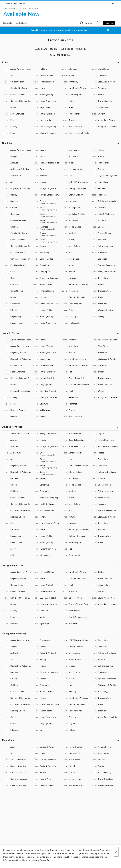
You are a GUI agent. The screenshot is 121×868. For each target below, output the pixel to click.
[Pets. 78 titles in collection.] (75, 549)
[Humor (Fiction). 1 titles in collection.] (46, 317)
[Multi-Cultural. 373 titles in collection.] (75, 504)
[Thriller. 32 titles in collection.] (104, 372)
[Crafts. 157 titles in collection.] (17, 523)
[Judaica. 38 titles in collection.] (75, 163)
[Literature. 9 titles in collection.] (46, 611)
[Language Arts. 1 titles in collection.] (46, 385)
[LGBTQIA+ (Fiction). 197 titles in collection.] (46, 391)
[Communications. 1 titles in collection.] (17, 253)
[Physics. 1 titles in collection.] (75, 724)
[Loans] (98, 24)
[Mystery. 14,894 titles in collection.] (75, 76)
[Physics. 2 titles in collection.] (104, 434)
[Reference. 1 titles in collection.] (75, 398)
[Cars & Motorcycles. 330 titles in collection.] (17, 779)
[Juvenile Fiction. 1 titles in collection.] (75, 434)
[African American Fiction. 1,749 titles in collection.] (17, 69)
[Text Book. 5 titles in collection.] (104, 530)
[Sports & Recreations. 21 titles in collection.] (104, 679)
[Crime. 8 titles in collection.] (17, 724)
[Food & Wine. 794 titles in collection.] (46, 779)
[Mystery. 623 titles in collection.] (46, 617)
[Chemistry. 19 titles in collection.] (17, 214)
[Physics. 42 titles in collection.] (104, 150)
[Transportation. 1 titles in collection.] (104, 378)
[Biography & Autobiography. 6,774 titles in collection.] (17, 189)
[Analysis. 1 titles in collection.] (17, 440)
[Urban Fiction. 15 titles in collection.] (104, 585)
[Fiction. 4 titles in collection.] (17, 617)
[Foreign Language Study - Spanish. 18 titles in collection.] (46, 240)
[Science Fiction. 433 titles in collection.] (75, 417)
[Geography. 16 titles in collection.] (46, 272)
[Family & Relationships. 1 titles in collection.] (17, 391)
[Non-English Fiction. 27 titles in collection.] (75, 359)
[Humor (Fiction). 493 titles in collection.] (46, 585)
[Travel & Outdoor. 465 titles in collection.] (104, 779)
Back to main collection (15, 4)
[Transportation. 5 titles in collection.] (104, 698)
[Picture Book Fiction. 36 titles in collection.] (75, 579)
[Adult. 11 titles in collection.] (17, 747)
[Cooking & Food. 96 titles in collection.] (17, 517)
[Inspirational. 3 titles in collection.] (46, 359)
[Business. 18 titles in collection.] (17, 479)
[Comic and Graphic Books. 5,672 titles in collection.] (17, 101)
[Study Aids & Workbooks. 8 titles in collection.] (104, 685)
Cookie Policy (46, 860)
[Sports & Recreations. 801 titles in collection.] (104, 265)
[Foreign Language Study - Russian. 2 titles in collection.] (46, 233)
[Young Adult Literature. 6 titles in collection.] (104, 127)
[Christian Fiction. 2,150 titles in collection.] (17, 82)
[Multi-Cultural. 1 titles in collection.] (46, 410)
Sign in (109, 23)
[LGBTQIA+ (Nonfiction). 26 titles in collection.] (75, 466)
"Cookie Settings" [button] (40, 857)
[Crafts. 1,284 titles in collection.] (17, 272)
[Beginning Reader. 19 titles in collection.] (17, 579)
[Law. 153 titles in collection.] (75, 176)
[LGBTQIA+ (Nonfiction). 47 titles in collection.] (75, 640)
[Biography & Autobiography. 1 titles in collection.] (17, 359)
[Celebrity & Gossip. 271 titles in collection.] (17, 786)
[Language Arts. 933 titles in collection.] (75, 169)
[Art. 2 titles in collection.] (17, 76)
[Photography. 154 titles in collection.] (75, 323)
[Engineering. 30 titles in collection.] (17, 317)
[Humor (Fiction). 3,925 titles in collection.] (46, 95)
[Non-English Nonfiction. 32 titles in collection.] (75, 530)
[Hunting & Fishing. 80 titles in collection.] (75, 753)
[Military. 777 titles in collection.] (75, 240)
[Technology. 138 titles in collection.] (104, 523)
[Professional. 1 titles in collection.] (75, 114)
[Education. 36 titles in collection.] (17, 530)
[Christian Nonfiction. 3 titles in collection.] (17, 88)
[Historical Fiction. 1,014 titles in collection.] (17, 410)
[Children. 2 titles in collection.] (17, 685)
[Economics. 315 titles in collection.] (17, 304)
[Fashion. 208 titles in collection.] (46, 773)
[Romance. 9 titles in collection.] (75, 404)
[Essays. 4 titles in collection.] (17, 120)
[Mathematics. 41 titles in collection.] (75, 479)
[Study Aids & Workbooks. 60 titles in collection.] (104, 517)
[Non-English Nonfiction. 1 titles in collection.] (75, 366)
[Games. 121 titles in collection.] (46, 246)
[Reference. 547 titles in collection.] (104, 466)
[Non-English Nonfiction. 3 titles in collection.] (75, 698)
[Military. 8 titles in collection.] (75, 498)
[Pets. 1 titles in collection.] (75, 101)
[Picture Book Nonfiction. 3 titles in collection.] (75, 385)
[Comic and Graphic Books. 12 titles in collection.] (17, 698)
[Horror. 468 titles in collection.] (46, 579)
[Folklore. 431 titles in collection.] (17, 624)
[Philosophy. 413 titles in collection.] (75, 317)
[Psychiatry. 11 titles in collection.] (104, 169)
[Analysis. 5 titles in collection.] (17, 157)
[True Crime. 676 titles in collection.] (104, 304)
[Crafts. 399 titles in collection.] (46, 753)
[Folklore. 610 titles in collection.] (17, 404)
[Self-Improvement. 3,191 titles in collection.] (104, 246)
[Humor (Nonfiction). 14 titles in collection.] (46, 717)
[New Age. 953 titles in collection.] (75, 278)
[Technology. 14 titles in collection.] (104, 692)
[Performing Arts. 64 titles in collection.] (75, 543)
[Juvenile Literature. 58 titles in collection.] (46, 592)
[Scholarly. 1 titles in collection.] (104, 221)
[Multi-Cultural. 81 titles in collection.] (75, 672)
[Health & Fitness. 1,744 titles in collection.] (46, 285)
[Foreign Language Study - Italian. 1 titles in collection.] (46, 466)
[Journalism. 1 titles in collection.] (75, 157)
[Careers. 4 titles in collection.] (17, 679)
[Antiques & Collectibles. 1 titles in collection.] (17, 169)
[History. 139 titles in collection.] (46, 698)
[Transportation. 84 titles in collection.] (104, 291)
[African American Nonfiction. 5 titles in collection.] (17, 434)
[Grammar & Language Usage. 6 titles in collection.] (46, 498)
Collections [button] (23, 23)
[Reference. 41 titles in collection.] (104, 647)
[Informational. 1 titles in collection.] (46, 555)
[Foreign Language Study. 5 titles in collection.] (46, 672)
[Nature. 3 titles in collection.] (75, 353)
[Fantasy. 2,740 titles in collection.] (17, 398)
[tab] (41, 49)
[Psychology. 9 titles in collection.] (104, 640)
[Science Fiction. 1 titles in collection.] (104, 233)
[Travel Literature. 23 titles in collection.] (104, 579)
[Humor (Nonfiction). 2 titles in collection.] (46, 353)
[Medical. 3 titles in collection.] (75, 491)
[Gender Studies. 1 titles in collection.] (46, 76)
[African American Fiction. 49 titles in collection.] (17, 572)
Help (113, 4)
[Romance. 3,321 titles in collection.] (75, 592)
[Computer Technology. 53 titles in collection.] (17, 511)
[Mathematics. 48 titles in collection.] (75, 221)
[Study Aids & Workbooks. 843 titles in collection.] (104, 272)
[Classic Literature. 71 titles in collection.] (17, 592)
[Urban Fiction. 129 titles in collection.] (104, 108)
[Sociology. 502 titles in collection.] (104, 504)
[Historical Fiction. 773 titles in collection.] (46, 572)
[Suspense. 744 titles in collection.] (75, 624)
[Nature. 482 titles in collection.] (75, 517)
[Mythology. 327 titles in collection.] (46, 624)
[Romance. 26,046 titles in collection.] (75, 120)
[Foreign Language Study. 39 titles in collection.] (46, 447)
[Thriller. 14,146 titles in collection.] (104, 95)
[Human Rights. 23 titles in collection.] (46, 711)
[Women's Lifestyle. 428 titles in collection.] (104, 786)
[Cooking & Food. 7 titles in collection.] (17, 711)
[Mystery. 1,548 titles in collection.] (75, 340)
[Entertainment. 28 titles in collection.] (17, 323)
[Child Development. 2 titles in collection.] (17, 221)
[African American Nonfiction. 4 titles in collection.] (17, 640)
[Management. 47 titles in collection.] (75, 208)
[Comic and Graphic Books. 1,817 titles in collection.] (17, 378)
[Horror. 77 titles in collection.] (46, 340)
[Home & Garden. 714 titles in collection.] (75, 747)
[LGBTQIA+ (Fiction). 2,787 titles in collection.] (46, 127)
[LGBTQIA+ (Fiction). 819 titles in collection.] (46, 598)
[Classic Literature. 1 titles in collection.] (17, 240)
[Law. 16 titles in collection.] (46, 730)
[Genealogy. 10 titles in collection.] (46, 265)
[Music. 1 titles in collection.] (46, 417)
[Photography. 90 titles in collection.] (104, 753)
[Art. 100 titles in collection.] (17, 459)
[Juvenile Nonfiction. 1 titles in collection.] (46, 378)
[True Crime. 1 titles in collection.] (104, 711)
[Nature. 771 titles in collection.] (75, 272)
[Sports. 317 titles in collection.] (104, 766)
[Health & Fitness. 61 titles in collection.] (46, 692)
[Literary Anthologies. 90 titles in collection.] (46, 133)
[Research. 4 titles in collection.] (104, 208)
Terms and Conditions (50, 850)
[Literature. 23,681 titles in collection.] (75, 69)
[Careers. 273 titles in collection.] (17, 208)
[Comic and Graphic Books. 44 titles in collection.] (17, 504)
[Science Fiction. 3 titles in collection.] (104, 485)
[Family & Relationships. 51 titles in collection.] (46, 434)
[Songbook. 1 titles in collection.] (104, 259)
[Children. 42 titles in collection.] (17, 491)
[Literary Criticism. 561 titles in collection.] (75, 195)
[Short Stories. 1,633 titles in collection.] (104, 69)
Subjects (8, 23)
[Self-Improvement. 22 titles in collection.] (104, 666)
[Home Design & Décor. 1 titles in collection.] (46, 705)
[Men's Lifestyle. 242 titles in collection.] (75, 779)
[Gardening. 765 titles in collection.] (46, 253)
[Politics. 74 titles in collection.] (104, 453)
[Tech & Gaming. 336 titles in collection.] (104, 773)
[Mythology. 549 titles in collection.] (75, 82)
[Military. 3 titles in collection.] (75, 666)
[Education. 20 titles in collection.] (17, 730)
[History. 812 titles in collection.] (46, 517)
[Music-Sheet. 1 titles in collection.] (75, 259)
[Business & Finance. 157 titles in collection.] (17, 773)
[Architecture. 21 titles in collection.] (17, 453)
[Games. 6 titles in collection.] (46, 679)
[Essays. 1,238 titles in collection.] (46, 150)
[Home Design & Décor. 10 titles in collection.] (46, 523)
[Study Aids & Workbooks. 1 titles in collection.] (104, 82)
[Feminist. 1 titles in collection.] (46, 176)
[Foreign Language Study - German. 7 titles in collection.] (46, 214)
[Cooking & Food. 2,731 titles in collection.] (17, 265)
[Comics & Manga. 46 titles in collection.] (46, 747)
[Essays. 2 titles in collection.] (46, 647)
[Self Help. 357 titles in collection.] (104, 240)
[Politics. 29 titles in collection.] (75, 730)
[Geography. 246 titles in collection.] (46, 491)
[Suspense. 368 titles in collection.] (104, 366)
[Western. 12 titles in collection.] (104, 592)
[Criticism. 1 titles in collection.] (17, 285)
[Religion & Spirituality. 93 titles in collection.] (104, 472)
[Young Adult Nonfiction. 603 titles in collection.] (104, 717)
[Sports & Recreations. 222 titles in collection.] (104, 511)
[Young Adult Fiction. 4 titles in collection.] (104, 120)
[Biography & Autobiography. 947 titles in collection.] (17, 472)
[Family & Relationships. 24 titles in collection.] (46, 653)
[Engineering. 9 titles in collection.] (17, 536)
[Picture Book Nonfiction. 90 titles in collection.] (104, 447)
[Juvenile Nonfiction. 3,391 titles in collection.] (75, 447)
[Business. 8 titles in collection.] (17, 672)
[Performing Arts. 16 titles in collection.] (75, 711)
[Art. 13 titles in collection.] (17, 660)
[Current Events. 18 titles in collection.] (17, 291)
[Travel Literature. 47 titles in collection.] (104, 385)
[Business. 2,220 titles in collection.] (17, 201)
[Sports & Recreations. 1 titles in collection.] (75, 617)
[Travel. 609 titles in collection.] (104, 297)
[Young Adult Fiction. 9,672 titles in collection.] (104, 598)
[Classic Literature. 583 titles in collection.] (17, 372)
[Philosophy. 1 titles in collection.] (75, 717)
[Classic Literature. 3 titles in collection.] (17, 498)
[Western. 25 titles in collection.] (104, 391)
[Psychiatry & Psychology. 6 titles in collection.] (104, 176)
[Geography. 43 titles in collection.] (46, 685)
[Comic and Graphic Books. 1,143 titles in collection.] (17, 598)
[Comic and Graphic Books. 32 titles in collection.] (17, 246)
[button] (86, 24)
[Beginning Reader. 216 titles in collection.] (17, 353)
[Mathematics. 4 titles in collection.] (75, 653)
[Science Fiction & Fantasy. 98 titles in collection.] (104, 340)
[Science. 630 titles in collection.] (104, 479)
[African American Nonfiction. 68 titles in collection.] (17, 150)
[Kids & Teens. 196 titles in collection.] (75, 760)
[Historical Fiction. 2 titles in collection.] (46, 291)
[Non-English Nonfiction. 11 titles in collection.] (75, 285)
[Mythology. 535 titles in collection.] (75, 346)
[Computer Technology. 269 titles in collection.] (17, 259)
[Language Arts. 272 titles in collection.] (75, 453)
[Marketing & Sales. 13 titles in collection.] (75, 214)
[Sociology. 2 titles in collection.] (104, 353)
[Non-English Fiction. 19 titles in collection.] (75, 572)
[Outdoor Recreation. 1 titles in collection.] (75, 297)
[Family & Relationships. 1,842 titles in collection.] (46, 163)
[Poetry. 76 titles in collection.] (75, 585)
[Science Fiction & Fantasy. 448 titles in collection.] (75, 604)
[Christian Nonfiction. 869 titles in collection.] (17, 233)
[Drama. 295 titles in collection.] (17, 108)
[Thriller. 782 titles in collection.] (104, 572)
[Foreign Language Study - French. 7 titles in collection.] (46, 208)
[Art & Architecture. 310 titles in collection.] (17, 760)
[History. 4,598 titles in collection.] (46, 297)
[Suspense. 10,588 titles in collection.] (104, 88)
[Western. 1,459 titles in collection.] (104, 114)
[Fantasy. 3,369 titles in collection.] (17, 611)
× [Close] (116, 852)
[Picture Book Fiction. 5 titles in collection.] (104, 440)
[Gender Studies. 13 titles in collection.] (46, 259)
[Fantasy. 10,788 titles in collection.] (17, 127)
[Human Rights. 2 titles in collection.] (46, 310)
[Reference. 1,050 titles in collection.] (104, 195)
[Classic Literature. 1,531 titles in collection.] (17, 95)
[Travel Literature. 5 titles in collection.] (104, 101)
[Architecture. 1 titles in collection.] (17, 653)
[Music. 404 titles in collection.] (75, 253)
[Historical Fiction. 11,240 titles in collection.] (46, 82)
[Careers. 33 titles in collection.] (17, 485)
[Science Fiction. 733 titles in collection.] (75, 598)
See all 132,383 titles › (61, 55)
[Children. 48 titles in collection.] (17, 227)
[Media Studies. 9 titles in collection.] (75, 485)
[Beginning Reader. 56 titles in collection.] (17, 466)
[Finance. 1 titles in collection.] (46, 440)
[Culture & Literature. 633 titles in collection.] (46, 760)
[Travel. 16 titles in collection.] (104, 543)
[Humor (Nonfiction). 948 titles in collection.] (46, 323)
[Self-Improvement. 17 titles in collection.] (104, 491)
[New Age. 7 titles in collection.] (75, 692)
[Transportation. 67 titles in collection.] (104, 536)
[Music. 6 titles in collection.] (75, 679)
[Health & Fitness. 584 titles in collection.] (46, 786)
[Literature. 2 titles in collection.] (75, 201)
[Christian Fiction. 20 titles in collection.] (17, 585)
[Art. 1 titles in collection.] (17, 753)
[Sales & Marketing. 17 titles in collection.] (104, 214)
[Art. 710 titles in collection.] (17, 182)
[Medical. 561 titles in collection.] (75, 233)
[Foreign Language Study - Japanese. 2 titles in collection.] (46, 227)
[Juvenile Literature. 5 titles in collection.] (46, 114)
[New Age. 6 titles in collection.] (75, 523)
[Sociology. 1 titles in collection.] (104, 76)
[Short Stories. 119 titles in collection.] (104, 346)
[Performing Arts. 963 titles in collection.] (75, 304)
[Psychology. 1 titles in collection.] (104, 459)
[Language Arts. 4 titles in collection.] (46, 120)
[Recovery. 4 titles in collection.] (104, 189)
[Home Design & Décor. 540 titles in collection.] (46, 304)
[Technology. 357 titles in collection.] (104, 278)
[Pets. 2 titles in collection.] (75, 372)
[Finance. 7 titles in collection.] (46, 666)
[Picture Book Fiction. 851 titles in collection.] (75, 378)
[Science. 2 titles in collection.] (75, 410)
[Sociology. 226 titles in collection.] (104, 672)
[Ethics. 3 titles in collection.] (17, 555)
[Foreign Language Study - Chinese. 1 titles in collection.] (46, 201)
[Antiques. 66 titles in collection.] (17, 163)
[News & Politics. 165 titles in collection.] (104, 747)
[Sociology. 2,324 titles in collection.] (104, 253)
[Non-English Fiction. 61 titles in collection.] (75, 88)
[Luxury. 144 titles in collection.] (75, 773)
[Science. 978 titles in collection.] (104, 227)
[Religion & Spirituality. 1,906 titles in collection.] (104, 201)
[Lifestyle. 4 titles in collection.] (75, 766)
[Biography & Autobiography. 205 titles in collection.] (17, 666)
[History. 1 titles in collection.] (17, 417)
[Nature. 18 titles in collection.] (75, 685)
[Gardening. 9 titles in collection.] (46, 485)
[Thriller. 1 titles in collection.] (104, 285)
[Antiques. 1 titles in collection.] (17, 447)
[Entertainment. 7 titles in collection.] (46, 640)
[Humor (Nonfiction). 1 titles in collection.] (46, 101)
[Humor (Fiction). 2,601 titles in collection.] (46, 346)
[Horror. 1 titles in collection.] (46, 530)
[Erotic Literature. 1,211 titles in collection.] (17, 114)
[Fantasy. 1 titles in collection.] (46, 169)
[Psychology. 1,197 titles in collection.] (104, 182)
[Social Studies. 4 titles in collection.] (104, 498)
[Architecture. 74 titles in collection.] (17, 176)
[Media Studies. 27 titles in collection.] (75, 227)
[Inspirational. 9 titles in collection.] (46, 108)
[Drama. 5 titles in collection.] (17, 297)
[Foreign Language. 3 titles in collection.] (46, 189)
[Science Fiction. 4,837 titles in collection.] (75, 127)
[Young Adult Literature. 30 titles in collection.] (104, 398)
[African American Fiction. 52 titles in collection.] (17, 340)
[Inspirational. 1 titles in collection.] (75, 150)
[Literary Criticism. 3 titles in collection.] (75, 472)
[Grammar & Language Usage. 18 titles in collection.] (46, 278)
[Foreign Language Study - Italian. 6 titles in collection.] (46, 221)
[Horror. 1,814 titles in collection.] (46, 88)
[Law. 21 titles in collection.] (75, 459)
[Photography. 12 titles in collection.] (75, 555)
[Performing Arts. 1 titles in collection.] (75, 95)
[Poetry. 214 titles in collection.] (75, 391)
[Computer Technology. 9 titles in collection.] (17, 705)
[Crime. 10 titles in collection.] (17, 278)
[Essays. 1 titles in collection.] (17, 549)
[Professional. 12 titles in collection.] (104, 163)
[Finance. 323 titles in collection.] (46, 182)
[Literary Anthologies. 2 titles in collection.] (75, 189)
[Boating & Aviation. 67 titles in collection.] (17, 766)
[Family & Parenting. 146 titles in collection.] (46, 766)
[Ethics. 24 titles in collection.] (46, 157)
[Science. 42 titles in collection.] (104, 660)
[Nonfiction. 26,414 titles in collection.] (75, 291)
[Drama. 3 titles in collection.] (17, 385)
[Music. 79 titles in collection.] (75, 511)
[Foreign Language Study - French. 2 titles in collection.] (46, 459)
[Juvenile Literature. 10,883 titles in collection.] (46, 372)
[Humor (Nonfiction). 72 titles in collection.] (46, 549)
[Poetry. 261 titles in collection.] (75, 108)
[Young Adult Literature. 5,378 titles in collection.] (104, 604)
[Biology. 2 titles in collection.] (17, 195)
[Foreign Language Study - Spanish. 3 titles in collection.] (46, 472)
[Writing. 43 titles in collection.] (104, 317)
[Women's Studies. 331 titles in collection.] (104, 310)
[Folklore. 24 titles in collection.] (46, 69)
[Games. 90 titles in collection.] (46, 479)
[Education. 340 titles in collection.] (17, 310)
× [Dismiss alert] (108, 30)
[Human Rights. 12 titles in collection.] (46, 536)
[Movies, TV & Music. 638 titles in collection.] (75, 786)
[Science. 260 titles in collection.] (104, 760)
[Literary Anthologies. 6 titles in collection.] (46, 604)
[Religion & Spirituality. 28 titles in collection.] (104, 653)
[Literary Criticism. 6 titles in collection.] (75, 647)
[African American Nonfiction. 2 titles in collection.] (17, 346)
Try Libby (35, 30)
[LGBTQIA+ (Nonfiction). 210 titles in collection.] (75, 182)
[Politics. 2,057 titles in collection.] (104, 157)
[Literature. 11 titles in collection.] (46, 404)
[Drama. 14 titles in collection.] (17, 604)
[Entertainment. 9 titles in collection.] (17, 543)
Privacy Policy (71, 850)
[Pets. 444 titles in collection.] (75, 310)
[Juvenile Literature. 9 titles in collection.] (75, 440)
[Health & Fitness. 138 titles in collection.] (46, 504)
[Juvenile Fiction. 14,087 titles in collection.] (46, 366)
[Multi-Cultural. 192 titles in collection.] (75, 246)
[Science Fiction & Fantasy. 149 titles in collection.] (75, 133)
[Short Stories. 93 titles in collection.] (75, 611)
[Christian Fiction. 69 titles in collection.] (17, 366)
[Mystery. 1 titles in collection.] (75, 265)
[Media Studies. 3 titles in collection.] (75, 660)
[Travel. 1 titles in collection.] (104, 705)
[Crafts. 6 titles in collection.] (17, 717)
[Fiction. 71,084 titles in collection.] (17, 133)
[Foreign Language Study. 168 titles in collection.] (46, 195)
